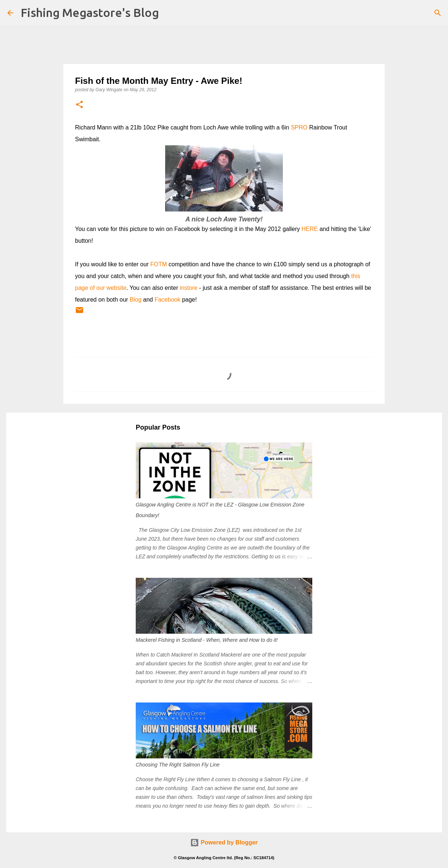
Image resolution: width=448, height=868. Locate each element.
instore (189, 288)
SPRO (299, 127)
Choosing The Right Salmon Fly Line (178, 765)
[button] (79, 105)
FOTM (159, 264)
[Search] (438, 13)
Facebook (167, 300)
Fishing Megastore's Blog (90, 13)
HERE (310, 229)
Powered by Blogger (224, 842)
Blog (136, 300)
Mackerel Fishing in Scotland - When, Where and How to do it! (207, 640)
